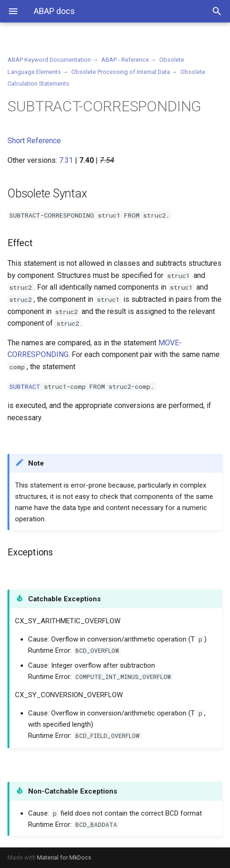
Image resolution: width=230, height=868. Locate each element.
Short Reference (34, 141)
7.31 (66, 160)
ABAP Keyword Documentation (49, 60)
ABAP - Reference (125, 60)
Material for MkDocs (64, 857)
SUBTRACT (25, 387)
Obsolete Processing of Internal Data (121, 72)
